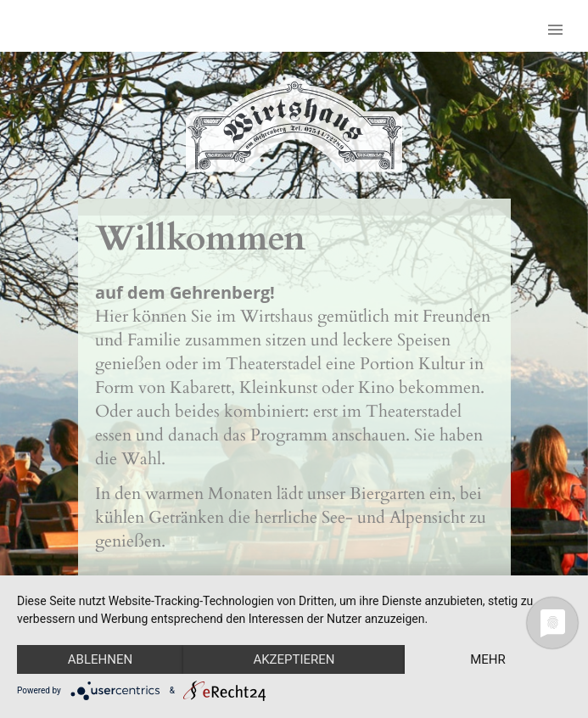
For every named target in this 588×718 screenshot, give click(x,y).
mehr (488, 659)
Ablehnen (100, 659)
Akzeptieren (294, 659)
